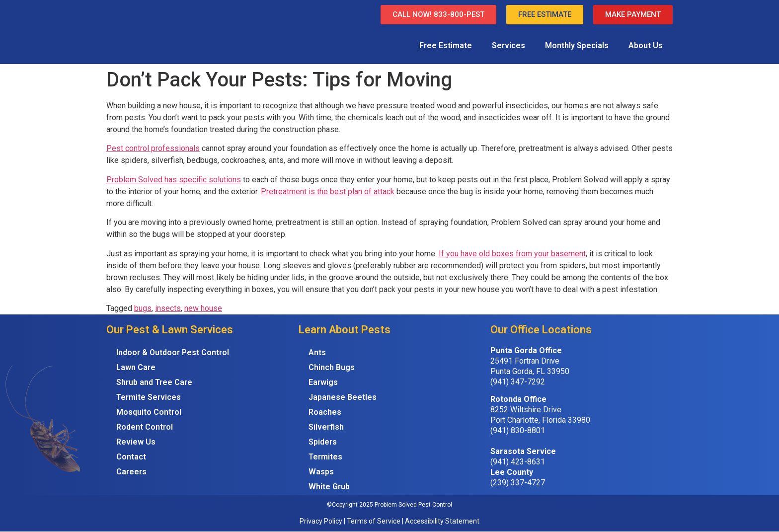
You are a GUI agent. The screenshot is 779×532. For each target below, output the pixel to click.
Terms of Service (374, 521)
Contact (131, 457)
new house (203, 308)
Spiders (323, 442)
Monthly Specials (577, 45)
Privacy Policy (321, 521)
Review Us (136, 442)
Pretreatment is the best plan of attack (328, 191)
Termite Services (149, 397)
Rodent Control (145, 427)
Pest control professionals (153, 148)
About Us (646, 45)
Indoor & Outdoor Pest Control (173, 352)
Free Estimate (446, 45)
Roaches (325, 412)
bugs (143, 308)
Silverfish (326, 427)
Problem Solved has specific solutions (174, 180)
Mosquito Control (149, 412)
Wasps (321, 472)
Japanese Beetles (343, 397)
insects (168, 308)
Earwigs (323, 382)
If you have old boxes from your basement (512, 254)
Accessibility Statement (442, 521)
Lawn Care (136, 367)
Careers (131, 472)
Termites (325, 457)
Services (508, 45)
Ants (317, 352)
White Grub (329, 487)
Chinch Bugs (332, 367)
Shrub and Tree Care (154, 382)
